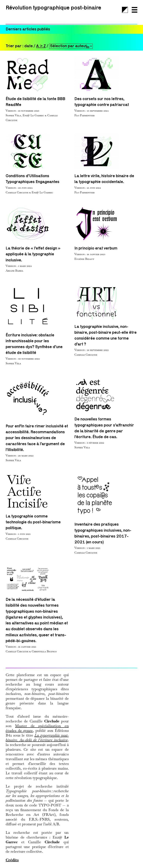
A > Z (41, 46)
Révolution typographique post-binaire (53, 8)
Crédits (12, 860)
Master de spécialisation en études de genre (37, 728)
